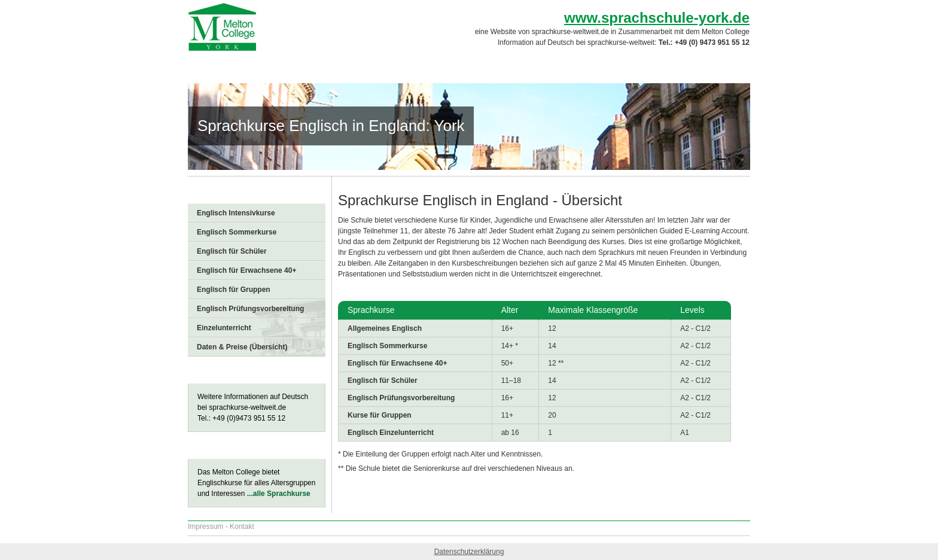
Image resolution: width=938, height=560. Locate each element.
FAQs (616, 66)
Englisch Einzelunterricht (391, 433)
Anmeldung (711, 66)
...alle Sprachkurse (279, 494)
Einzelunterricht (224, 328)
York (403, 66)
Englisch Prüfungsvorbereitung (250, 309)
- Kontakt (240, 526)
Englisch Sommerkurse (237, 232)
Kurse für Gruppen (380, 415)
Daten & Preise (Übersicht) (242, 347)
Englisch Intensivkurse (236, 213)
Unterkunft (518, 66)
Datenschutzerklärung (469, 552)
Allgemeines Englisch (385, 328)
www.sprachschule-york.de (657, 18)
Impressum (205, 526)
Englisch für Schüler (232, 251)
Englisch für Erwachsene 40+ (246, 270)
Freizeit (572, 66)
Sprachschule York (339, 66)
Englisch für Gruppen (234, 290)
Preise (658, 66)
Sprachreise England (242, 66)
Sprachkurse (455, 66)
